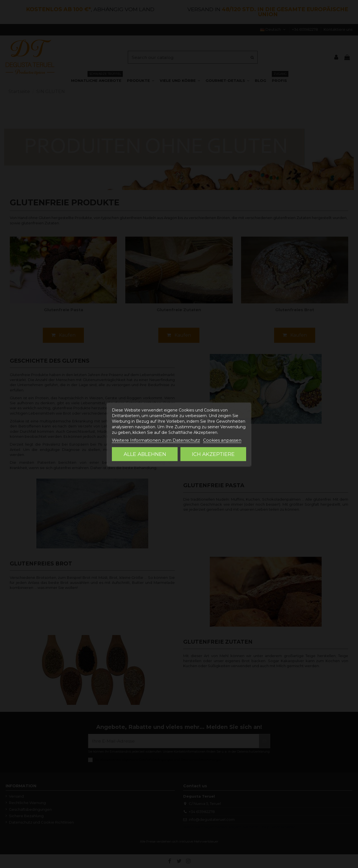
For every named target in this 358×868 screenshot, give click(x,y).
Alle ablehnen (145, 454)
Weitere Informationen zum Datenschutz (156, 440)
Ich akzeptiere (213, 454)
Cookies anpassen (222, 440)
